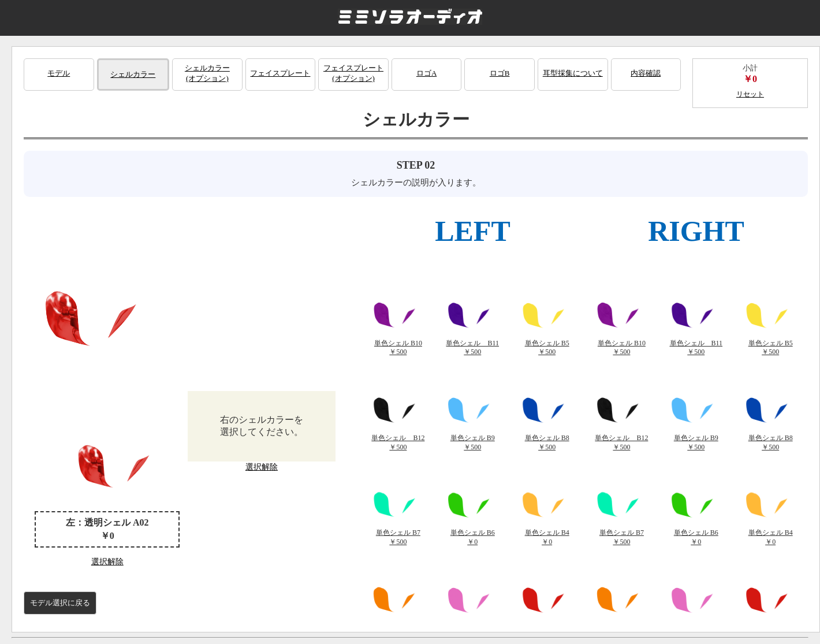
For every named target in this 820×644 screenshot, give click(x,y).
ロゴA (426, 73)
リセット (750, 94)
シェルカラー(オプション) (207, 73)
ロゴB (500, 73)
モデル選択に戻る (60, 603)
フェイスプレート (280, 73)
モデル (59, 73)
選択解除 (107, 562)
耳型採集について (573, 73)
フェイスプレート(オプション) (353, 73)
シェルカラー (133, 74)
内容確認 (646, 73)
